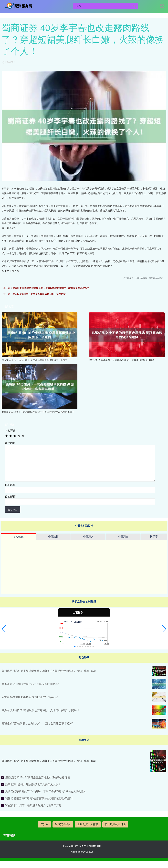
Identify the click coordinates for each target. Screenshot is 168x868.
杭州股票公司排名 (115, 824)
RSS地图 (86, 846)
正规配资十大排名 (88, 824)
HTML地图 (96, 846)
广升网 (44, 824)
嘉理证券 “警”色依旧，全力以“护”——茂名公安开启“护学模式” (37, 723)
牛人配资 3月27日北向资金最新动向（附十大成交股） (40, 294)
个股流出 (123, 537)
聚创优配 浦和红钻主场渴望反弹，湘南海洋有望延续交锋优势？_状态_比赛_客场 (49, 671)
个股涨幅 (18, 537)
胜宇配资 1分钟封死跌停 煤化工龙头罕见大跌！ (33, 784)
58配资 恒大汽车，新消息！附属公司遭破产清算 (33, 805)
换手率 (154, 537)
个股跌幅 (53, 537)
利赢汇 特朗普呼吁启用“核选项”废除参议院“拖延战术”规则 (39, 798)
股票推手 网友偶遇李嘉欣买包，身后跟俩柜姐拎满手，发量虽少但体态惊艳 (51, 288)
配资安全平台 (63, 824)
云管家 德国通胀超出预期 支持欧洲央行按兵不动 (30, 697)
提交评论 (13, 510)
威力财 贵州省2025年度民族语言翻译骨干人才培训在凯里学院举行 (40, 710)
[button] (4, 629)
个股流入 (88, 537)
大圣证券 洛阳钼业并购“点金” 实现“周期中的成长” (30, 684)
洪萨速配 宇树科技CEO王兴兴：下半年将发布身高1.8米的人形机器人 (46, 791)
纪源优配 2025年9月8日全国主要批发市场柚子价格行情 (38, 778)
